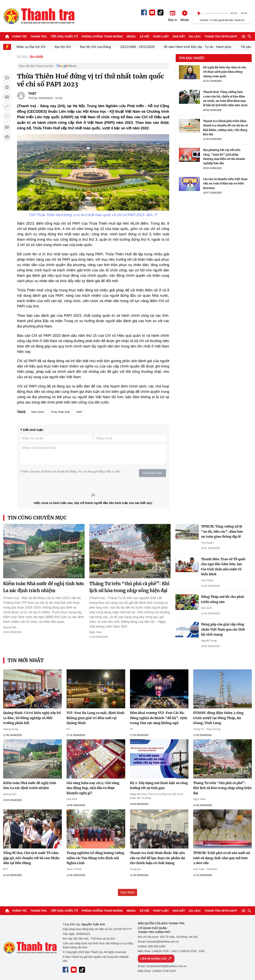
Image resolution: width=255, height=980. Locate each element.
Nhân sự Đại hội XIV (35, 47)
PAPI (79, 412)
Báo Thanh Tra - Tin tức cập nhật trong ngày (39, 16)
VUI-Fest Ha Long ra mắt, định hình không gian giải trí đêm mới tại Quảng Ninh (96, 718)
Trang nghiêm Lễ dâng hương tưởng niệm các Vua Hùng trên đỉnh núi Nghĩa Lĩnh (95, 858)
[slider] (216, 13)
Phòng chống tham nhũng (102, 36)
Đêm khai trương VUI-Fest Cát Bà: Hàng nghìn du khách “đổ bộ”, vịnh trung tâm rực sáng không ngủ (159, 718)
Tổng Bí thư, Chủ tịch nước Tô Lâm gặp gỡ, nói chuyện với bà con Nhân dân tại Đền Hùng (31, 858)
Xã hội (144, 36)
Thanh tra (39, 36)
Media (131, 36)
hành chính (38, 412)
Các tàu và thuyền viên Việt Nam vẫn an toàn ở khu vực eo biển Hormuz (225, 184)
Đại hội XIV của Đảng (99, 47)
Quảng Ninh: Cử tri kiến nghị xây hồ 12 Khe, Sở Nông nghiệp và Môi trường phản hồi (32, 718)
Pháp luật (161, 36)
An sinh (36, 57)
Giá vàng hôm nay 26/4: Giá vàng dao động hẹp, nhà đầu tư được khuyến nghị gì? (93, 788)
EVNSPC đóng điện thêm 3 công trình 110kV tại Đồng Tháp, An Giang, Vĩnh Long (218, 718)
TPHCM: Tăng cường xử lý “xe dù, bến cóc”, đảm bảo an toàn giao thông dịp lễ (222, 531)
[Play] (199, 13)
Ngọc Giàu (96, 632)
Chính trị (19, 36)
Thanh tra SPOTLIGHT (221, 36)
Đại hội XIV (66, 47)
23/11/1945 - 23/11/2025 (141, 47)
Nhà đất (179, 36)
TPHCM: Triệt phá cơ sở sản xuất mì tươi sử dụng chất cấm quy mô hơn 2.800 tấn (222, 858)
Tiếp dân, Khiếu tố (64, 36)
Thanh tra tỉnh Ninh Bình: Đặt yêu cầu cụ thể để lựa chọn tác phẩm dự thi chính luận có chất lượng (157, 858)
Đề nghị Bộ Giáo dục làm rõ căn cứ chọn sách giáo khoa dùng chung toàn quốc (225, 72)
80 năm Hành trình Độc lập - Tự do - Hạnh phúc (201, 47)
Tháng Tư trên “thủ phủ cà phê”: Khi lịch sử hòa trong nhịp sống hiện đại (222, 788)
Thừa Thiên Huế (60, 412)
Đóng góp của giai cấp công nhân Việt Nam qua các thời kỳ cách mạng (223, 629)
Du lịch (195, 36)
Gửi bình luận (152, 473)
